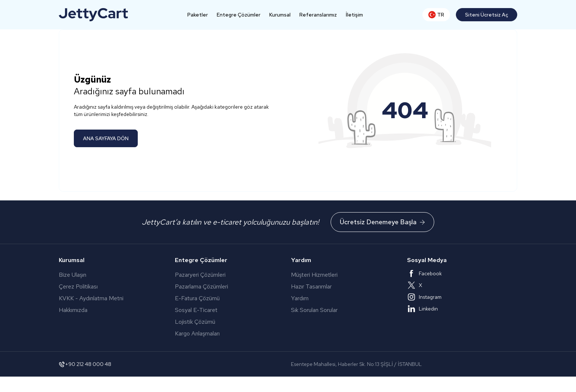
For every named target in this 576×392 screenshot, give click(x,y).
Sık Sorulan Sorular (314, 310)
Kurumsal (280, 15)
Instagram (424, 297)
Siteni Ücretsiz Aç (487, 15)
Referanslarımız (318, 15)
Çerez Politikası (78, 286)
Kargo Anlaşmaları (220, 333)
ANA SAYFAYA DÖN (106, 138)
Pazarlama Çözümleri (220, 286)
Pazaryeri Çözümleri (222, 275)
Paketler (198, 15)
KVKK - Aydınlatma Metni (91, 298)
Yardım (300, 298)
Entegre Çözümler (239, 15)
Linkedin (422, 309)
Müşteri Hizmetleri (314, 275)
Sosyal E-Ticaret (215, 310)
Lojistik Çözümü (211, 322)
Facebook (424, 273)
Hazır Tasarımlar (311, 286)
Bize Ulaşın (73, 275)
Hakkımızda (73, 310)
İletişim (354, 15)
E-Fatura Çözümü (220, 298)
